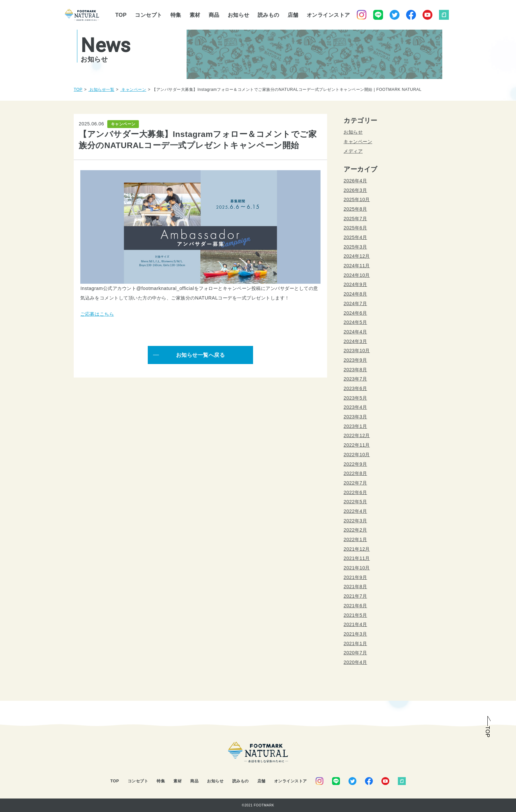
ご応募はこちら (97, 314)
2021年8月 (355, 587)
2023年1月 (355, 426)
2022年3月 (355, 521)
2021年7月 (355, 596)
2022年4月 (355, 511)
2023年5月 (355, 398)
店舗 (293, 15)
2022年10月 (357, 455)
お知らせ (239, 15)
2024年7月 (355, 303)
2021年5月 (355, 615)
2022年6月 (355, 492)
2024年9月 (355, 284)
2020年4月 (355, 662)
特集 (176, 15)
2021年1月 (355, 643)
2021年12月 (357, 549)
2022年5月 (355, 502)
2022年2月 (355, 530)
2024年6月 (355, 313)
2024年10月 (357, 275)
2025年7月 (355, 219)
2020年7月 (355, 653)
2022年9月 (355, 464)
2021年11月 (357, 558)
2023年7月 (355, 379)
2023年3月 (355, 417)
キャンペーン (358, 142)
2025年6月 (355, 228)
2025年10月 (357, 199)
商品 (214, 15)
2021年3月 (355, 634)
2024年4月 (355, 332)
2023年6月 (355, 388)
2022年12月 (357, 435)
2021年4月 (355, 624)
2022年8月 (355, 473)
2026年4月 (355, 181)
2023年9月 (355, 360)
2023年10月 (357, 351)
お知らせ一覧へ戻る (201, 355)
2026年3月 (355, 190)
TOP (121, 15)
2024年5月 (355, 322)
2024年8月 (355, 294)
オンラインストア (328, 15)
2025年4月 (355, 237)
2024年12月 (357, 256)
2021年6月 (355, 606)
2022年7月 (355, 483)
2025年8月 (355, 209)
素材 (195, 15)
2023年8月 (355, 370)
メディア (353, 151)
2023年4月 (355, 407)
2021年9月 (355, 577)
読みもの (269, 15)
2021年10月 (357, 568)
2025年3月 (355, 247)
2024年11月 (357, 266)
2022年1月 (355, 539)
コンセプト (149, 15)
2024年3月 (355, 341)
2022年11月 (357, 445)
